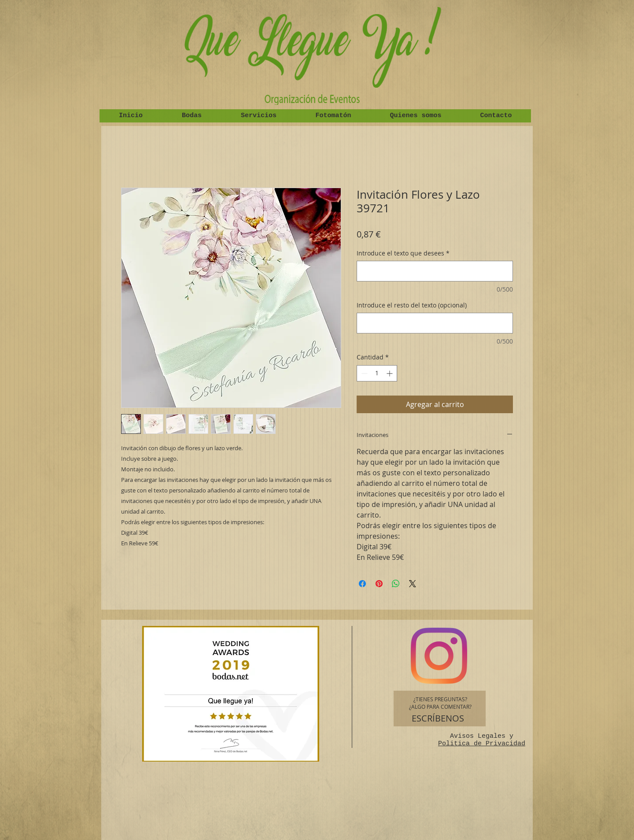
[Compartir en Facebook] (362, 584)
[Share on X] (413, 584)
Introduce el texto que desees (403, 253)
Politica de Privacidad (482, 744)
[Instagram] (439, 656)
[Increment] (390, 373)
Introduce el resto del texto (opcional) (412, 305)
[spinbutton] (377, 373)
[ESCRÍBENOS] (438, 718)
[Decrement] (363, 373)
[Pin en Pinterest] (379, 584)
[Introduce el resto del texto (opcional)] (435, 323)
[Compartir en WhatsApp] (396, 584)
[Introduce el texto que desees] (435, 271)
